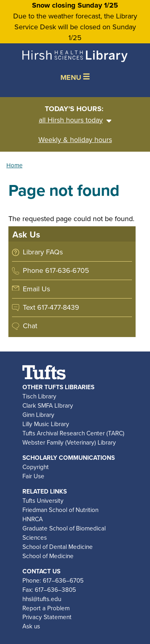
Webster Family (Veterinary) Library (69, 442)
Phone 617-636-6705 (56, 270)
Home (14, 165)
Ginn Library (38, 415)
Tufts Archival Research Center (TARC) (73, 433)
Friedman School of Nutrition (60, 510)
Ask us (31, 626)
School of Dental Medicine (58, 547)
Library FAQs (43, 252)
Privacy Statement (47, 617)
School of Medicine (48, 556)
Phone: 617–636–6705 (53, 580)
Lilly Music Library (46, 424)
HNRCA (33, 519)
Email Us (36, 289)
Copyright (36, 467)
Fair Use (33, 476)
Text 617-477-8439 (51, 307)
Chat (30, 326)
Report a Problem (46, 608)
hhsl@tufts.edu (42, 599)
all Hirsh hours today (75, 120)
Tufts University (43, 501)
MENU (75, 77)
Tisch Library (39, 396)
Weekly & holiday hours (75, 140)
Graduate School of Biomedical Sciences (64, 533)
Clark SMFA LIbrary (48, 405)
